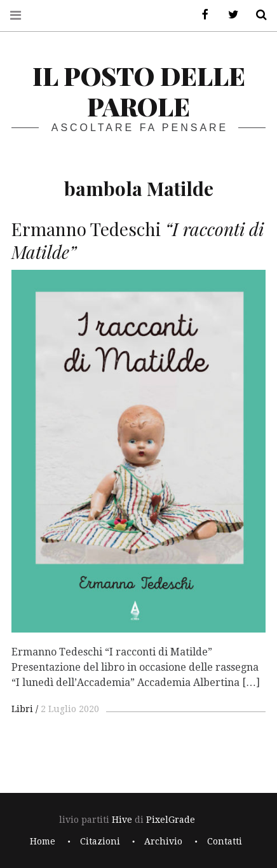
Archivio (163, 841)
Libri (22, 709)
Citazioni (100, 841)
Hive (122, 820)
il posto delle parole (139, 91)
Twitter (229, 15)
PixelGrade (171, 820)
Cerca (257, 15)
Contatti (225, 841)
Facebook (201, 15)
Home (43, 841)
